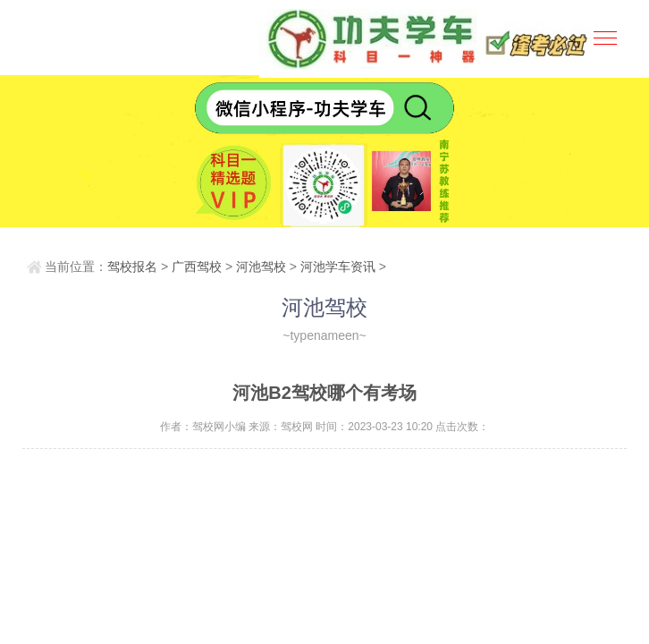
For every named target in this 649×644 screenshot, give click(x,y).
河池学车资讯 (338, 267)
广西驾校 (197, 267)
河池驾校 (261, 267)
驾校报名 (132, 267)
